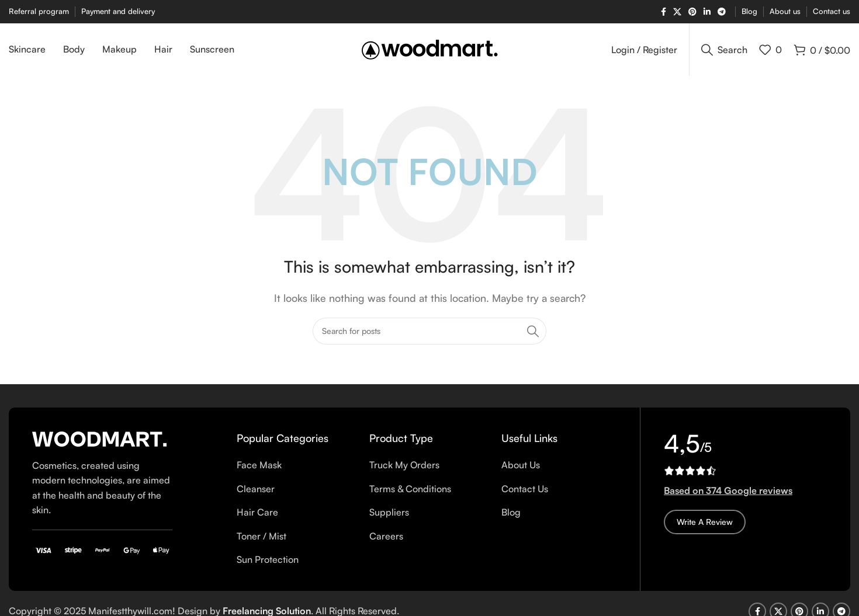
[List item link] (294, 465)
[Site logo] (430, 48)
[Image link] (99, 438)
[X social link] (677, 12)
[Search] (724, 50)
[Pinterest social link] (692, 12)
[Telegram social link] (722, 12)
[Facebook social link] (664, 12)
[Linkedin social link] (707, 12)
